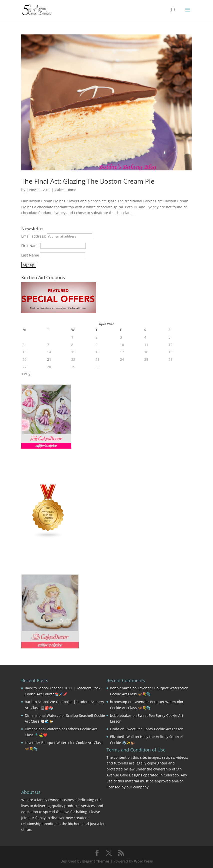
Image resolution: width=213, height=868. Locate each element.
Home (71, 190)
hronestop (119, 702)
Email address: (34, 236)
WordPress (143, 861)
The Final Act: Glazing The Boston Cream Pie (88, 181)
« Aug (26, 374)
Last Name (30, 255)
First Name (30, 246)
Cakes (60, 190)
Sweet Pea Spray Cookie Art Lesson (154, 729)
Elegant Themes (96, 861)
